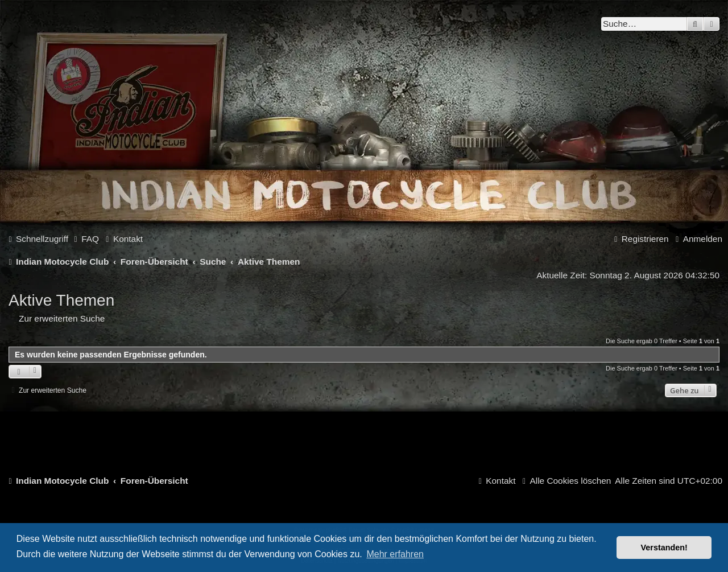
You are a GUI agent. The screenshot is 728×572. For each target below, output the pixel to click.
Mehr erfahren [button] (395, 554)
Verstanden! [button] (664, 548)
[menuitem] (85, 239)
